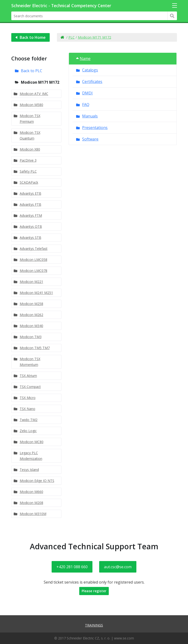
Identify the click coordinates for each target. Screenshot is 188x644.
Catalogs (90, 70)
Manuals (90, 116)
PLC (72, 37)
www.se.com (124, 638)
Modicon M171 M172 (94, 37)
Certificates (92, 82)
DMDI (87, 93)
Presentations (95, 128)
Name (83, 59)
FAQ (86, 105)
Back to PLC (32, 71)
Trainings (94, 625)
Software (90, 139)
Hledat (172, 16)
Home (62, 37)
